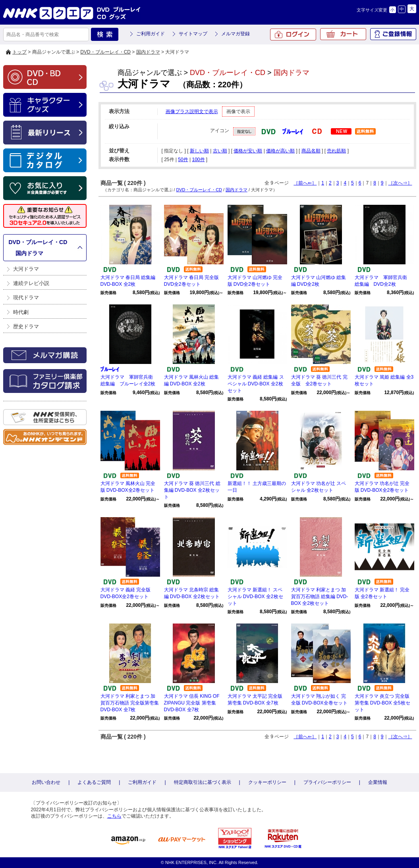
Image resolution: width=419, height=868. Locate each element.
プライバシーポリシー (327, 782)
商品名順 (311, 151)
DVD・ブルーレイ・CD (105, 52)
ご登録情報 (393, 34)
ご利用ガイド (151, 34)
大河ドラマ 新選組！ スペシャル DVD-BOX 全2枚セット (255, 597)
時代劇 (21, 312)
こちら (114, 816)
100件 (198, 160)
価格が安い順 (248, 151)
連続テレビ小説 (31, 283)
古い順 (220, 151)
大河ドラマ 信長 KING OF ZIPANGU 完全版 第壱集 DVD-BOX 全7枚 (192, 703)
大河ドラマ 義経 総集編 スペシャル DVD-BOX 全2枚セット (256, 384)
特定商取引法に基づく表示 (203, 782)
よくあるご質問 (94, 782)
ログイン (293, 35)
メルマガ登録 (236, 34)
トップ (19, 52)
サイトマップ (193, 34)
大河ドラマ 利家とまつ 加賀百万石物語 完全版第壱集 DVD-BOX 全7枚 (130, 703)
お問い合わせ (46, 782)
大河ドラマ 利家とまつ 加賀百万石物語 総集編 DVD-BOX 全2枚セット (320, 597)
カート (343, 34)
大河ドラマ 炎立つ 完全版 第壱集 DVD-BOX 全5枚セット (382, 703)
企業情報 (378, 782)
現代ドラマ (26, 297)
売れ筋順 (336, 151)
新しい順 (199, 151)
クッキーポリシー (267, 782)
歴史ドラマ (26, 326)
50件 (183, 160)
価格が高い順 (280, 151)
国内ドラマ (148, 52)
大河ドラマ (26, 269)
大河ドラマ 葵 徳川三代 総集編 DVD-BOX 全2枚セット (192, 490)
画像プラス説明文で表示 (192, 112)
